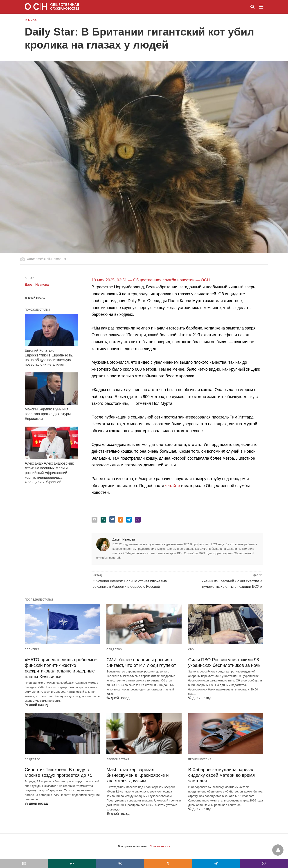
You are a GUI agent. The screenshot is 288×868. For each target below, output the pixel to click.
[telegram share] (129, 520)
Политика (32, 649)
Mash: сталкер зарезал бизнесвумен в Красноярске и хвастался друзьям (137, 775)
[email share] (94, 520)
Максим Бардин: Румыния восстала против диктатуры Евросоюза (48, 414)
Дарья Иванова (124, 539)
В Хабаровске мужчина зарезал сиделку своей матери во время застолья (222, 775)
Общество (114, 649)
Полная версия (160, 846)
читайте (173, 486)
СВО (191, 649)
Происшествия (118, 759)
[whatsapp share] (103, 520)
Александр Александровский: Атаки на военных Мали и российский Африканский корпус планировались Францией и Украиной (49, 473)
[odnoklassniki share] (121, 520)
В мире (31, 20)
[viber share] (138, 520)
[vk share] (112, 519)
